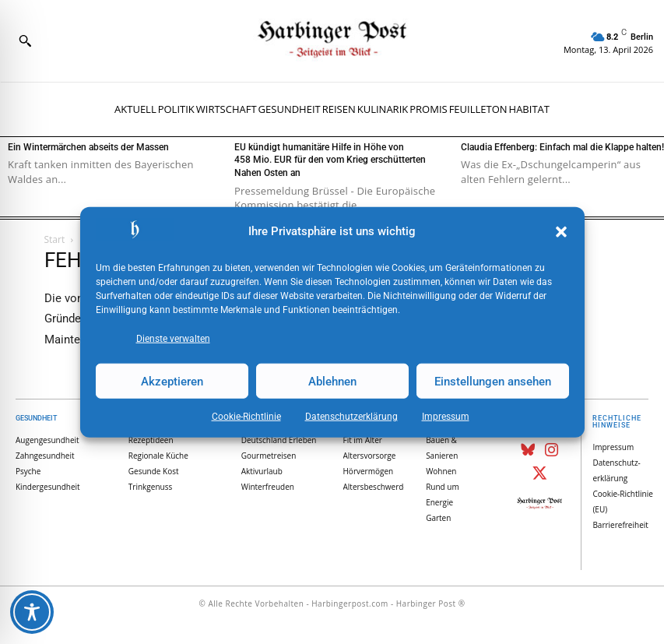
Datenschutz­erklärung (351, 417)
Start (55, 239)
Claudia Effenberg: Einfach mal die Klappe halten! (562, 147)
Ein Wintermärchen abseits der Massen (88, 147)
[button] (561, 232)
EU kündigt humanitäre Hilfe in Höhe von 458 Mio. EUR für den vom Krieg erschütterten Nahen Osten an (330, 160)
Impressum (446, 417)
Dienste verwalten (173, 339)
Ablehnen (332, 381)
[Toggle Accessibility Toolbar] (32, 612)
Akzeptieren (172, 381)
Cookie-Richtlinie (246, 417)
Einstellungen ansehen (493, 381)
